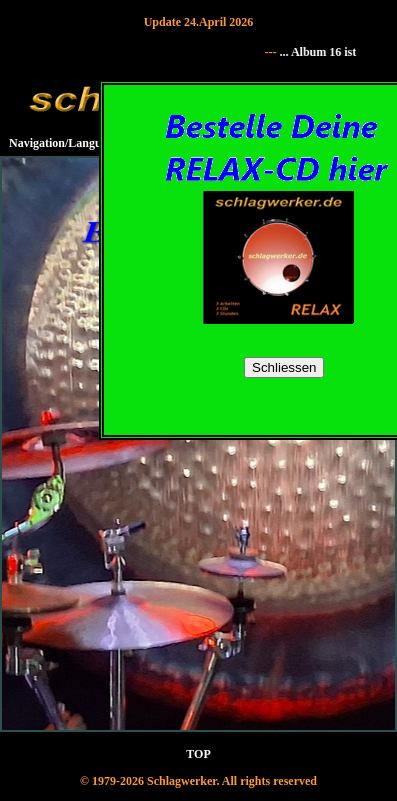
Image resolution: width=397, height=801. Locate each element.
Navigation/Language (64, 143)
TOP (198, 754)
